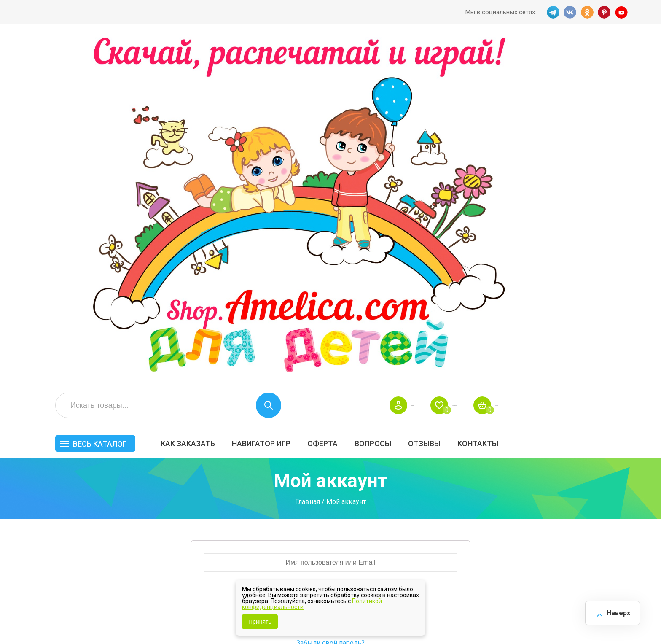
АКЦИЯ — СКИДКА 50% (605, 461)
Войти (483, 57)
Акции (293, 493)
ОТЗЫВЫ (553, 96)
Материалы (602, 483)
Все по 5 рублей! (540, 457)
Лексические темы (466, 483)
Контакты (606, 96)
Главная (308, 163)
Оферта (451, 96)
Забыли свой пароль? (330, 304)
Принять (260, 622)
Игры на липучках (464, 501)
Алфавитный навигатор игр (536, 531)
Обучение (599, 501)
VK (568, 12)
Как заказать (316, 96)
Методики (452, 527)
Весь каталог (228, 96)
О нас (368, 510)
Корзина (614, 57)
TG (549, 12)
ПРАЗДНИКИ (534, 483)
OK (586, 12)
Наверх (613, 610)
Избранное (547, 57)
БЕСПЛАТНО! (457, 457)
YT (623, 12)
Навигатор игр (390, 96)
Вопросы (501, 96)
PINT (605, 12)
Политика (298, 528)
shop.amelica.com (161, 618)
